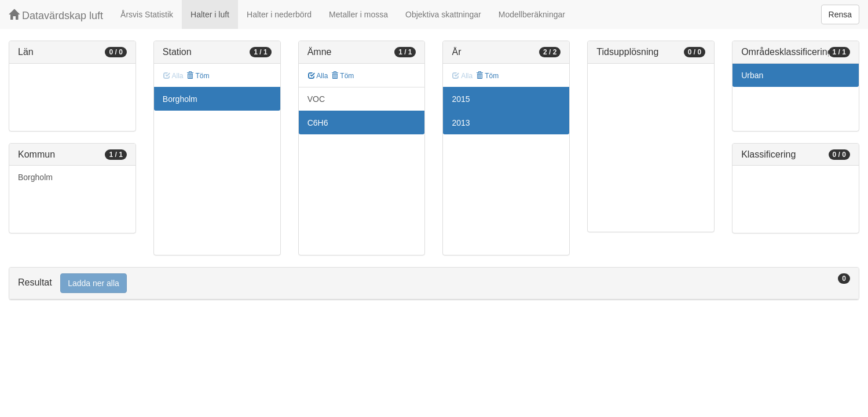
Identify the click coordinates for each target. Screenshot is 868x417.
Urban (752, 75)
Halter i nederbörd (279, 14)
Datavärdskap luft (56, 15)
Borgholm (35, 177)
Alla (318, 76)
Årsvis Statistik (147, 14)
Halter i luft (210, 14)
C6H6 (318, 123)
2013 (461, 123)
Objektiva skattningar (443, 14)
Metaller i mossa (358, 14)
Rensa (840, 14)
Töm (198, 76)
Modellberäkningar (532, 14)
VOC (316, 99)
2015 (461, 99)
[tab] (434, 284)
